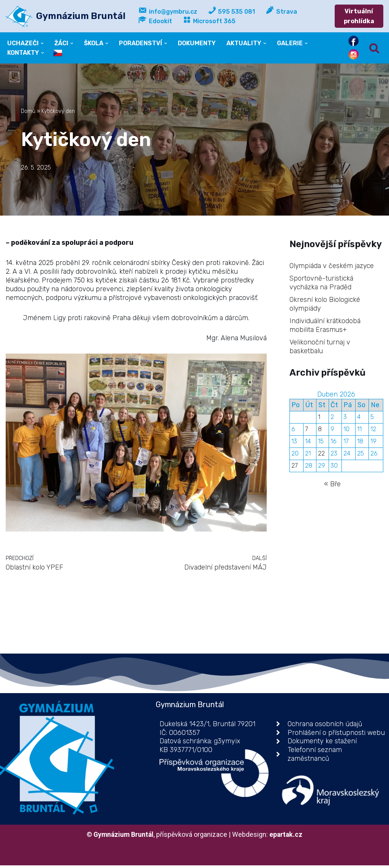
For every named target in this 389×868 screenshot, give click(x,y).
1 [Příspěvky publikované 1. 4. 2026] (319, 420)
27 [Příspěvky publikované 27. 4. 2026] (295, 469)
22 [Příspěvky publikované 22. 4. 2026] (322, 457)
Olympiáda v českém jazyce (332, 266)
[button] (43, 43)
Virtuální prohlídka (359, 16)
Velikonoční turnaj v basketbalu (320, 348)
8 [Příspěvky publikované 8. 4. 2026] (320, 432)
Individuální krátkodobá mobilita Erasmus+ (325, 326)
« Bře (332, 487)
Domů (28, 112)
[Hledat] (374, 48)
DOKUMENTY (198, 43)
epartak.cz (287, 837)
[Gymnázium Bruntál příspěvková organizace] (66, 16)
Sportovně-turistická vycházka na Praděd (322, 283)
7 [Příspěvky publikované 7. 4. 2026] (307, 432)
